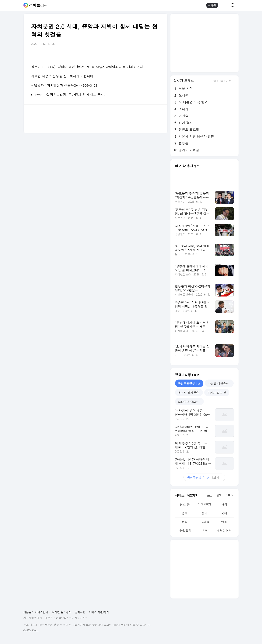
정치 (204, 513)
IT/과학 (204, 522)
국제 (224, 513)
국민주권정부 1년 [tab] (189, 383)
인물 (224, 522)
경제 (185, 513)
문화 (185, 522)
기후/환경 (204, 504)
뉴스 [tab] (210, 495)
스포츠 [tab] (229, 495)
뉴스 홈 (185, 504)
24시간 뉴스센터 (61, 612)
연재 (204, 531)
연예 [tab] (219, 495)
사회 (224, 504)
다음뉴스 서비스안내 (36, 612)
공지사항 (80, 612)
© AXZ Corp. (31, 630)
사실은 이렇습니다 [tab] (220, 383)
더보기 (204, 477)
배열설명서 (224, 531)
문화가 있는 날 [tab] (217, 393)
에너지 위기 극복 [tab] (189, 393)
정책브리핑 (38, 5)
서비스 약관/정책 (99, 612)
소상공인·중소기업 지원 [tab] (191, 402)
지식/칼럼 (185, 531)
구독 (212, 5)
